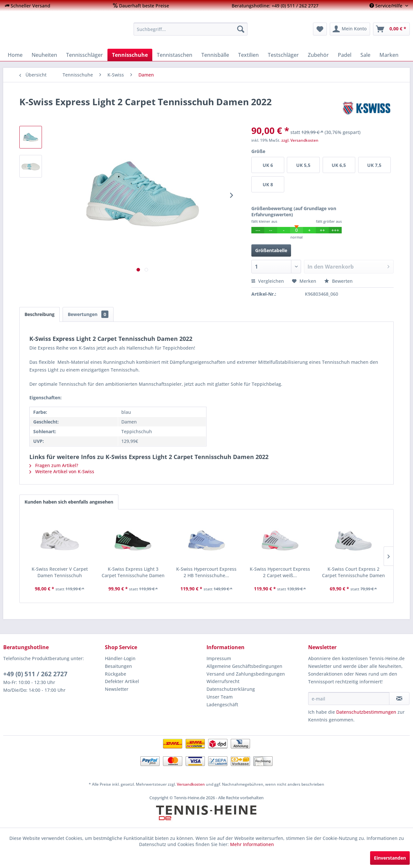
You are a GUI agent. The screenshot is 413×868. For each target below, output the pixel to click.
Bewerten (338, 281)
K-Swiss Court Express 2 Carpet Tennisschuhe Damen (353, 572)
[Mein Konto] (350, 29)
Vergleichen (268, 281)
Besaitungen (118, 666)
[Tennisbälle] (215, 55)
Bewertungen (88, 314)
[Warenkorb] (391, 29)
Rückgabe (116, 674)
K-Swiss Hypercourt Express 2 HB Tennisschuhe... (206, 572)
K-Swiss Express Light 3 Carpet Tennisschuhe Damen (133, 572)
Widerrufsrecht (223, 681)
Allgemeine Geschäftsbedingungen (244, 666)
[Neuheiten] (44, 55)
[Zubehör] (318, 55)
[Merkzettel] (320, 29)
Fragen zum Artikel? (54, 465)
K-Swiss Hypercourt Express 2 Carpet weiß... (280, 572)
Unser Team (220, 697)
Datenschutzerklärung (231, 689)
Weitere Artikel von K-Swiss (62, 471)
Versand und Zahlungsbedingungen (246, 674)
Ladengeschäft (222, 705)
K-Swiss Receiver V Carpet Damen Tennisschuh (60, 572)
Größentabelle (271, 250)
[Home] (15, 55)
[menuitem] (28, 6)
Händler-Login (120, 658)
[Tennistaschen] (175, 55)
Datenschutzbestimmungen (366, 712)
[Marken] (389, 55)
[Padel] (345, 55)
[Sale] (365, 55)
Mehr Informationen (252, 844)
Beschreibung (40, 314)
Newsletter (117, 689)
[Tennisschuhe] (130, 55)
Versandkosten (191, 784)
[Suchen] (241, 29)
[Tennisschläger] (85, 55)
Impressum (219, 658)
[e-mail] (349, 699)
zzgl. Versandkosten (300, 140)
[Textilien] (248, 55)
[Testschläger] (283, 55)
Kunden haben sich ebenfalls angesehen (69, 502)
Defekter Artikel (122, 681)
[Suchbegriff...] (191, 29)
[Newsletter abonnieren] (399, 699)
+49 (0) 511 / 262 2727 (35, 674)
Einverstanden (390, 858)
